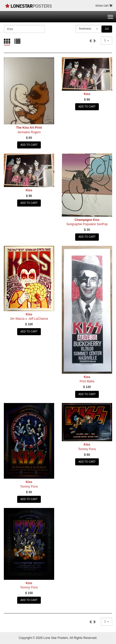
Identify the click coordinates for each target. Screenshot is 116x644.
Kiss (87, 94)
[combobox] (88, 29)
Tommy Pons (29, 487)
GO (107, 29)
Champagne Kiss (87, 220)
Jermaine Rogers (29, 132)
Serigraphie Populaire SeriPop (87, 224)
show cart (104, 6)
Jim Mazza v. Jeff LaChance (29, 319)
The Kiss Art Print (29, 128)
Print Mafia (87, 381)
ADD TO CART (29, 145)
